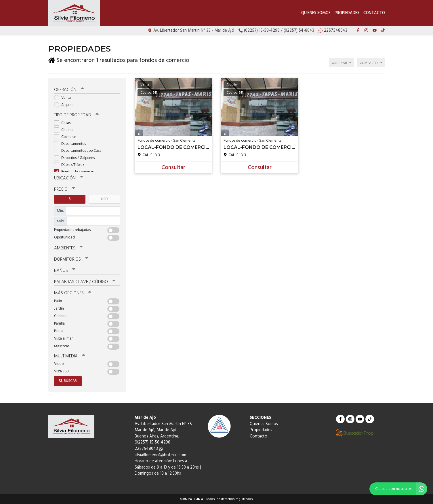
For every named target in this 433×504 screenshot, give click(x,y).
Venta (64, 98)
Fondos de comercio (76, 172)
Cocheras (67, 137)
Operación (69, 90)
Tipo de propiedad (76, 115)
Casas (64, 123)
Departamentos (72, 144)
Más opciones (73, 293)
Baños (65, 271)
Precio (65, 190)
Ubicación (69, 178)
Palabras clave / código (85, 282)
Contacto (374, 13)
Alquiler (66, 105)
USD (104, 199)
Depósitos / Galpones (76, 158)
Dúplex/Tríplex (71, 165)
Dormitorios (71, 259)
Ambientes (68, 248)
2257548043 (149, 449)
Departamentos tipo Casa (80, 151)
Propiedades (347, 13)
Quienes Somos (316, 13)
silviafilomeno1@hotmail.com (160, 455)
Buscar (68, 381)
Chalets (65, 130)
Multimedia (70, 356)
